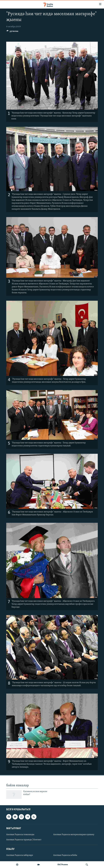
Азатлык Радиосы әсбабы (65, 855)
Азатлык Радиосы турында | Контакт (24, 840)
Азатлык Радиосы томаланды (20, 835)
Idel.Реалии (63, 865)
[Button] (12, 32)
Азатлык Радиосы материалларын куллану (74, 835)
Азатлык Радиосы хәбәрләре (20, 855)
